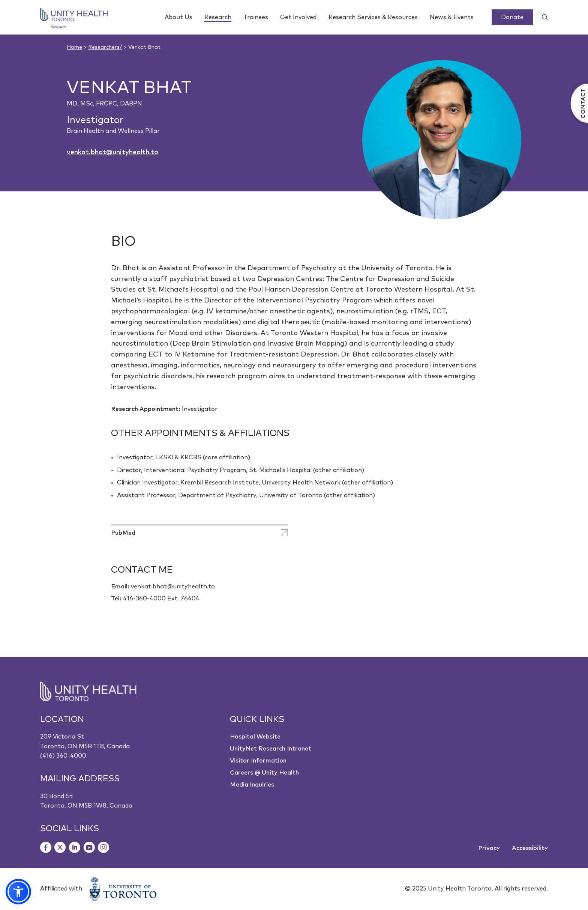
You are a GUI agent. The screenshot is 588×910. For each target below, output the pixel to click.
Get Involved (298, 17)
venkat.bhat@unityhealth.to (112, 152)
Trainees (256, 17)
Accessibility (530, 848)
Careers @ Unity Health (264, 773)
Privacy (489, 848)
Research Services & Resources (373, 17)
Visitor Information (258, 761)
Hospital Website (255, 737)
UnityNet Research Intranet (271, 749)
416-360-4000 (144, 599)
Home (74, 47)
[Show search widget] (542, 17)
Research (218, 18)
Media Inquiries (252, 785)
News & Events (452, 17)
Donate (512, 17)
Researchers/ (105, 47)
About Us (178, 17)
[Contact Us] (579, 103)
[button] (18, 892)
